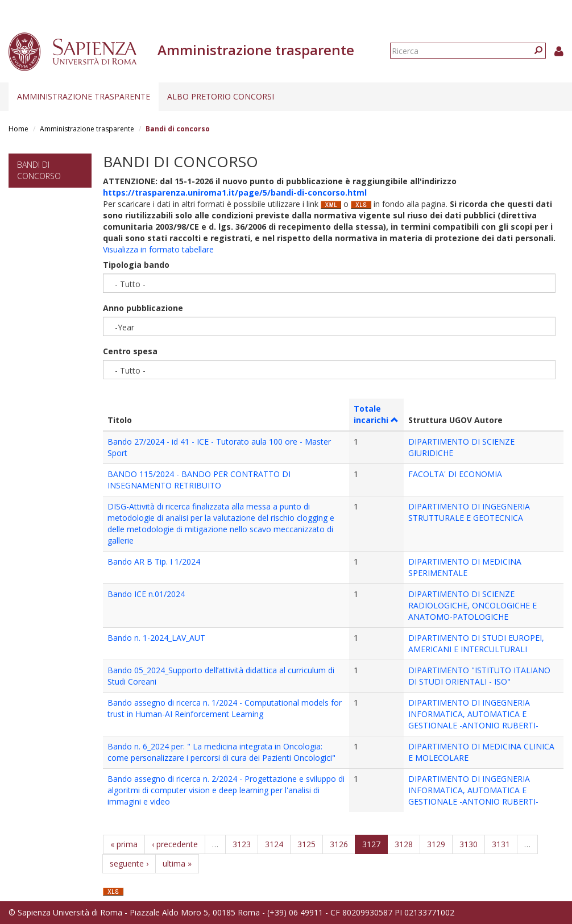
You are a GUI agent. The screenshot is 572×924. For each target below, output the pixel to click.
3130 (469, 844)
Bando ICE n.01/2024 (146, 594)
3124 (274, 844)
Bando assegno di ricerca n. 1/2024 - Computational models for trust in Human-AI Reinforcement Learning (225, 708)
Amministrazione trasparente (84, 96)
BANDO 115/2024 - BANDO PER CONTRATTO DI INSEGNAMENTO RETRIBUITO (199, 480)
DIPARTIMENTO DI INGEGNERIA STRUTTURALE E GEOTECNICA (469, 512)
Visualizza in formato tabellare (158, 249)
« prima (124, 844)
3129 (436, 844)
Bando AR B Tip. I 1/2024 (154, 562)
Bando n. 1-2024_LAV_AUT (156, 638)
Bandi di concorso (39, 170)
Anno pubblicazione (143, 308)
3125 (306, 844)
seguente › (129, 863)
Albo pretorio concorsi (221, 96)
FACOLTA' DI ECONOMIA (455, 474)
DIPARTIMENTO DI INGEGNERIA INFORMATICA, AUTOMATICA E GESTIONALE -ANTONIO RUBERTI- (473, 714)
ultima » (177, 863)
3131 (501, 844)
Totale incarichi (376, 414)
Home (18, 129)
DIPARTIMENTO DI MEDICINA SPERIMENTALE (465, 567)
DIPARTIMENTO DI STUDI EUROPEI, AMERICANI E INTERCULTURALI (476, 643)
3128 (404, 844)
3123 (242, 844)
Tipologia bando (136, 265)
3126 (339, 844)
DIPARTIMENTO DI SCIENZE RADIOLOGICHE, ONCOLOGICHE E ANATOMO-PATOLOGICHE (472, 605)
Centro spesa (130, 351)
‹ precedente (175, 844)
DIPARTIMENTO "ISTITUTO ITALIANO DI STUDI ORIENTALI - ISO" (479, 676)
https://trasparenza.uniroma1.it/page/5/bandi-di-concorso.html (235, 192)
